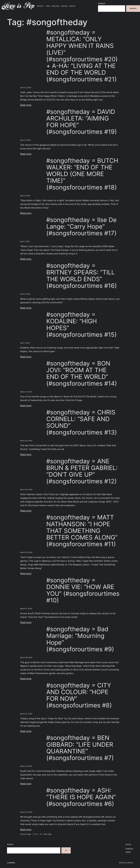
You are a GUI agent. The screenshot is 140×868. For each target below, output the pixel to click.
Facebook (129, 849)
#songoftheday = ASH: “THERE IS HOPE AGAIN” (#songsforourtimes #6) (81, 797)
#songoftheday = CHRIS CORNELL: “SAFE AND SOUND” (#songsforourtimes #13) (82, 422)
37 (41, 834)
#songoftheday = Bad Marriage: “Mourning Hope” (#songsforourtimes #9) (80, 639)
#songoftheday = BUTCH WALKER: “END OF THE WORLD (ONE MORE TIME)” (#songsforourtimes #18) (82, 174)
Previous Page (26, 834)
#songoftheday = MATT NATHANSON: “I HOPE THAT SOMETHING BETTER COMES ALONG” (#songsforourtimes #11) (82, 531)
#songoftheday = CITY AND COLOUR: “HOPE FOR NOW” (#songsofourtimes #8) (79, 695)
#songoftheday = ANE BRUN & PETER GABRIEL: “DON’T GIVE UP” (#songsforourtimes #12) (82, 471)
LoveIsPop (11, 863)
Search (102, 3)
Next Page (47, 834)
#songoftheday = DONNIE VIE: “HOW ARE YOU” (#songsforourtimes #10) (83, 590)
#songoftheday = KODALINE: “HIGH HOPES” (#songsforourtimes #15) (82, 325)
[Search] (66, 850)
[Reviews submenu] (44, 6)
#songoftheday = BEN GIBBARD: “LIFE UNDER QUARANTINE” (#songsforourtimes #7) (80, 748)
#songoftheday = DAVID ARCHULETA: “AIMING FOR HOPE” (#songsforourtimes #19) (82, 122)
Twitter (128, 852)
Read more (26, 105)
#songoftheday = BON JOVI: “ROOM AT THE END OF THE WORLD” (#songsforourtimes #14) (82, 373)
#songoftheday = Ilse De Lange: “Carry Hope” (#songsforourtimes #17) (81, 227)
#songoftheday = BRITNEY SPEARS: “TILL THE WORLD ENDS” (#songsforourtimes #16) (82, 276)
